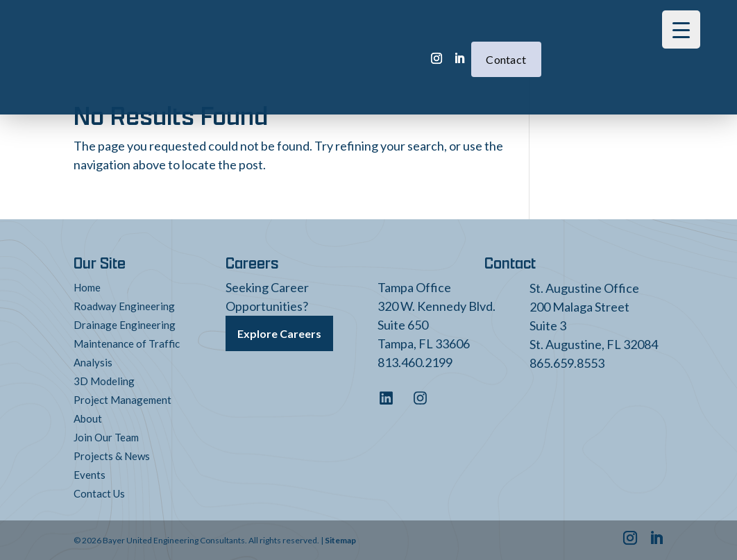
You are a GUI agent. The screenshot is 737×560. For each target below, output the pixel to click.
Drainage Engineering (125, 325)
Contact (443, 39)
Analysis (93, 362)
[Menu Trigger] (681, 29)
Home (87, 287)
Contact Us (99, 493)
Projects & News (112, 456)
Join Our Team (106, 437)
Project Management (122, 400)
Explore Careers (279, 333)
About (88, 418)
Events (90, 475)
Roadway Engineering (124, 306)
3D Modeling (104, 381)
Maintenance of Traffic (127, 343)
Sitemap (340, 540)
